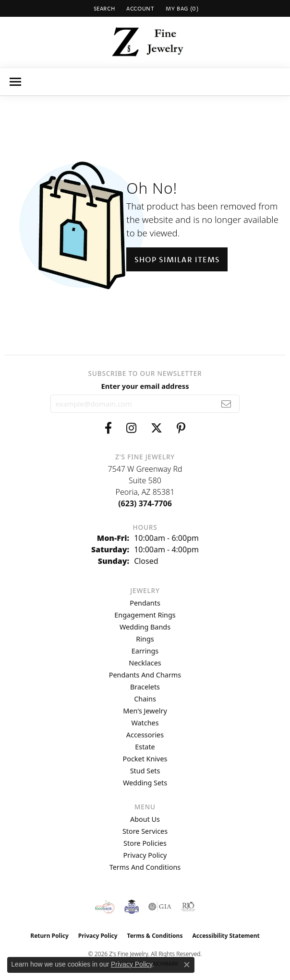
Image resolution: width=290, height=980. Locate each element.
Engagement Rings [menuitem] (145, 615)
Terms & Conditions (155, 936)
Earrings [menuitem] (145, 651)
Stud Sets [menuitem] (145, 771)
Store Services (145, 831)
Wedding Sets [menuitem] (145, 783)
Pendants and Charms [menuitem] (145, 675)
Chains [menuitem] (145, 699)
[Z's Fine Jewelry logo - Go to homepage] (145, 42)
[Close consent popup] (187, 965)
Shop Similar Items (177, 259)
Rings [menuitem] (145, 639)
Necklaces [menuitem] (145, 663)
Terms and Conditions (145, 867)
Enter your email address (145, 386)
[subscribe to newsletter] (226, 404)
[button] (103, 8)
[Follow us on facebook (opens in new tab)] (108, 428)
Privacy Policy (145, 855)
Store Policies (145, 843)
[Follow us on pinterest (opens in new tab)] (181, 428)
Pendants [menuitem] (145, 603)
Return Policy (49, 936)
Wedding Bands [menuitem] (145, 627)
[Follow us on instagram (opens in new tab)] (131, 428)
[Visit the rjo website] (188, 907)
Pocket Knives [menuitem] (145, 759)
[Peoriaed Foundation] (132, 907)
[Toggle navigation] (15, 82)
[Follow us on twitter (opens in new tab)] (157, 428)
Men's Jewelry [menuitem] (145, 711)
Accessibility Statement (226, 936)
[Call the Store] (145, 503)
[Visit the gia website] (160, 907)
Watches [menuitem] (145, 723)
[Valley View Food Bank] (105, 907)
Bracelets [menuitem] (145, 687)
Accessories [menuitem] (145, 735)
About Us (145, 819)
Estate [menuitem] (145, 747)
